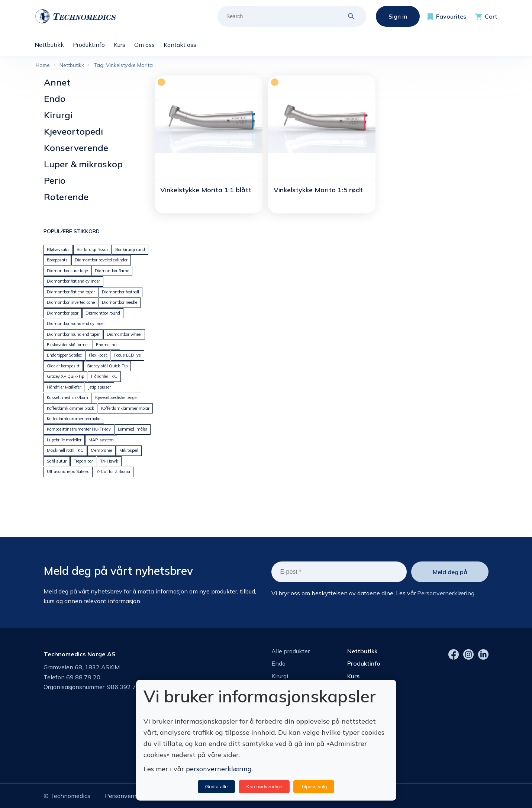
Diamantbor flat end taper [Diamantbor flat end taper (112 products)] (71, 292)
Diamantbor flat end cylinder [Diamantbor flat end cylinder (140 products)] (73, 281)
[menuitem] (54, 45)
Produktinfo (364, 663)
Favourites (451, 16)
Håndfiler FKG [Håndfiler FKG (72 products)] (104, 376)
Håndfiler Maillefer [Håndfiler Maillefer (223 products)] (64, 387)
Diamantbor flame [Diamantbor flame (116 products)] (112, 271)
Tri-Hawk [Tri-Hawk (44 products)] (109, 461)
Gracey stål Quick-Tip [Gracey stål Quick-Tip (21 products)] (107, 366)
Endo (55, 99)
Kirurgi (58, 115)
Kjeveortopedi (73, 131)
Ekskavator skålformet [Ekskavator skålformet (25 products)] (68, 345)
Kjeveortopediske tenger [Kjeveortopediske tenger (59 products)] (117, 397)
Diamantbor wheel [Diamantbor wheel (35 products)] (124, 334)
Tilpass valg (314, 787)
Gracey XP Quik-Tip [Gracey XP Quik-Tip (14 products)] (65, 376)
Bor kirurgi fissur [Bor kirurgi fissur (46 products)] (92, 250)
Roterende (66, 197)
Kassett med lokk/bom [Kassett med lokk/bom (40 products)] (67, 397)
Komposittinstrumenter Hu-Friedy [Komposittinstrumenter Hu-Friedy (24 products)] (79, 429)
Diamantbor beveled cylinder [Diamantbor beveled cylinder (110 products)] (101, 260)
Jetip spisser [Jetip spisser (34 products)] (99, 387)
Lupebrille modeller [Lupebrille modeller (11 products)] (64, 440)
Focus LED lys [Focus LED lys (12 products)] (128, 355)
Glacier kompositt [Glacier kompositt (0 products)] (63, 366)
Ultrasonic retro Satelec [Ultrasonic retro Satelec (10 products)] (68, 471)
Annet (57, 82)
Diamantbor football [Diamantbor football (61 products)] (120, 292)
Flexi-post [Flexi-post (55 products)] (98, 355)
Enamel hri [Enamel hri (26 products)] (106, 345)
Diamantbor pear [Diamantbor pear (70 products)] (63, 313)
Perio (55, 180)
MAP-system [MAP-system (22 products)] (101, 440)
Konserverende (76, 148)
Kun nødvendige (264, 787)
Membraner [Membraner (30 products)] (101, 450)
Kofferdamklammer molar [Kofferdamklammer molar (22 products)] (125, 408)
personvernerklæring (219, 769)
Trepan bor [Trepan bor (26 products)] (83, 461)
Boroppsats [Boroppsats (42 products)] (57, 260)
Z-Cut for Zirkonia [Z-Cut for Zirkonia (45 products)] (113, 471)
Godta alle (217, 787)
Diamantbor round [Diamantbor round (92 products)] (103, 313)
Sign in (398, 16)
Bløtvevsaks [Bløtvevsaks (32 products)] (58, 250)
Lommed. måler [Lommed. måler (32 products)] (133, 429)
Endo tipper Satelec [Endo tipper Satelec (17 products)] (64, 355)
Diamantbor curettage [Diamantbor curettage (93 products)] (67, 271)
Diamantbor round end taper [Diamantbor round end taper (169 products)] (73, 334)
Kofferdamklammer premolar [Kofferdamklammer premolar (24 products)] (74, 419)
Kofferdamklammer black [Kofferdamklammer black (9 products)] (70, 408)
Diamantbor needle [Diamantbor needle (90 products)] (120, 302)
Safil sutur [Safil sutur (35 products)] (57, 461)
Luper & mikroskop (83, 164)
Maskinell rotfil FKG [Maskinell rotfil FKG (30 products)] (65, 450)
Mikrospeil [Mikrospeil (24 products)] (129, 450)
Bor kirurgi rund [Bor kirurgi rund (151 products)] (130, 250)
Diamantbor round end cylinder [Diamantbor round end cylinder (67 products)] (76, 323)
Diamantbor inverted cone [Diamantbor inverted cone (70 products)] (71, 302)
